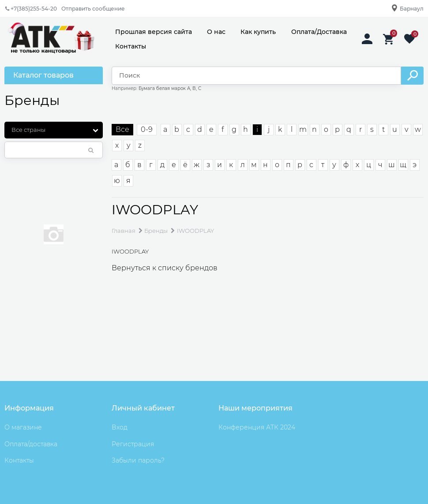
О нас (216, 32)
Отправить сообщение (93, 9)
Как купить (258, 32)
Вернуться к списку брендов (165, 268)
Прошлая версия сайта (154, 32)
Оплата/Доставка (319, 32)
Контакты (131, 46)
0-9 (147, 129)
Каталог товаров (43, 75)
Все (122, 129)
